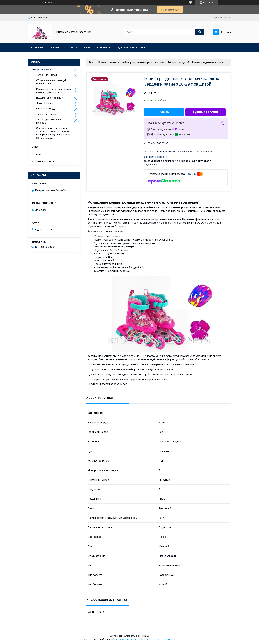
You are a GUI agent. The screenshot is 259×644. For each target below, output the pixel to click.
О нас (87, 48)
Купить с (205, 112)
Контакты (104, 48)
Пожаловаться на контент (128, 639)
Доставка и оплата (131, 48)
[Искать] (200, 32)
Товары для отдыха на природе (49, 121)
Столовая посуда (46, 109)
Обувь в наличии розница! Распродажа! (51, 82)
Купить (164, 112)
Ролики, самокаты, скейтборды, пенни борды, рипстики (131, 62)
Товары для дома (46, 114)
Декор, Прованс (45, 103)
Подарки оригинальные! (50, 98)
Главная (37, 48)
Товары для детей (46, 75)
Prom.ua (145, 636)
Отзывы (36, 154)
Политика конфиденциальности (159, 639)
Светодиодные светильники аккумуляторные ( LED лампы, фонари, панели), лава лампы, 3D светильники (53, 133)
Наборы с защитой (178, 62)
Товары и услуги (61, 48)
